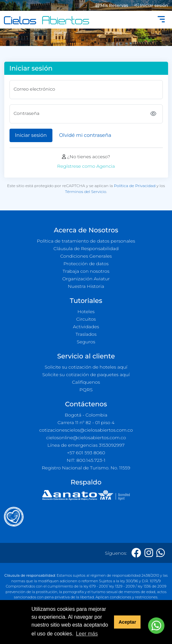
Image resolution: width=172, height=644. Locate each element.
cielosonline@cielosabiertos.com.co (86, 438)
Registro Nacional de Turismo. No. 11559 (86, 468)
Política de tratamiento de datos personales (86, 241)
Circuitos (86, 319)
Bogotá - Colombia (86, 415)
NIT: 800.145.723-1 (86, 460)
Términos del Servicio (86, 192)
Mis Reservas (112, 5)
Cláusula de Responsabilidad (86, 248)
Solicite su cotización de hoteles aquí (86, 367)
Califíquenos (86, 382)
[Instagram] (149, 553)
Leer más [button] (87, 634)
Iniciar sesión (151, 5)
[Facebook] (136, 553)
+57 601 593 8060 (86, 453)
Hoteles (86, 311)
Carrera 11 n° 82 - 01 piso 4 (86, 422)
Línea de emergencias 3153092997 (86, 445)
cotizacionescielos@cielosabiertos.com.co (86, 430)
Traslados (86, 334)
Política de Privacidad (135, 186)
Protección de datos (86, 264)
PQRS (86, 390)
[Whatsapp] (161, 553)
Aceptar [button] (127, 622)
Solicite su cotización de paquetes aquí (86, 375)
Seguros (86, 342)
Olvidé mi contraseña (85, 135)
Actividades (86, 327)
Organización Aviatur (86, 279)
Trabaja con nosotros (86, 271)
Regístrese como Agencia (86, 166)
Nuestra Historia (86, 286)
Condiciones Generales (86, 256)
